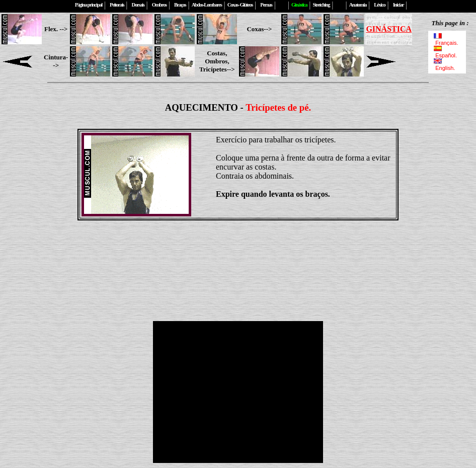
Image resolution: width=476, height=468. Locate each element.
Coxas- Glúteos (240, 5)
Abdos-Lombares (207, 5)
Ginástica (299, 5)
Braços (180, 5)
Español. (445, 52)
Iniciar (398, 5)
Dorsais (138, 5)
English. (444, 65)
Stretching (321, 5)
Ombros (159, 5)
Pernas (266, 5)
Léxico (379, 5)
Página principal (89, 5)
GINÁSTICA (389, 29)
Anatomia (358, 5)
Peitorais (117, 5)
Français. (447, 40)
